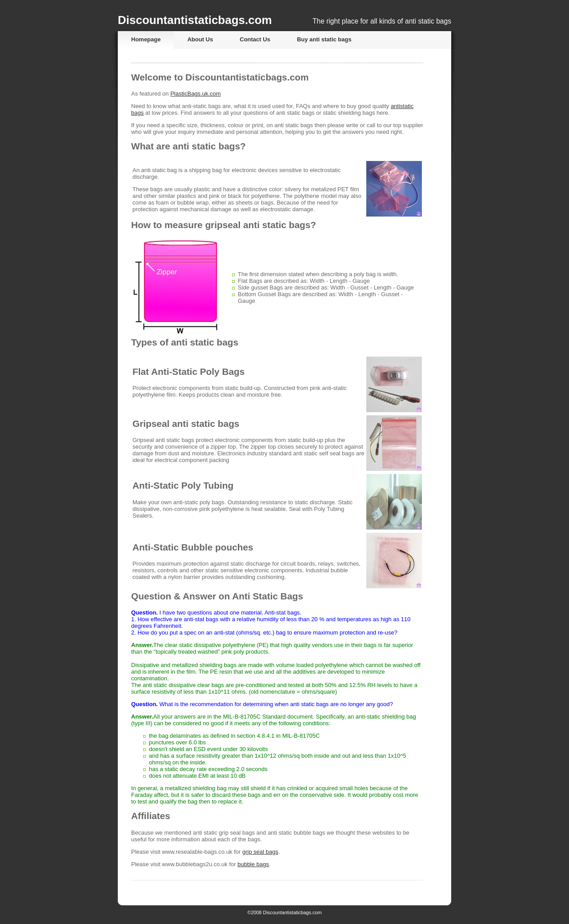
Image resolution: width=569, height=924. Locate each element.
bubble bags (253, 864)
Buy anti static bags (324, 39)
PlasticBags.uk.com (195, 94)
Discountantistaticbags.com (195, 20)
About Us (200, 39)
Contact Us (255, 39)
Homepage (146, 39)
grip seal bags (260, 852)
